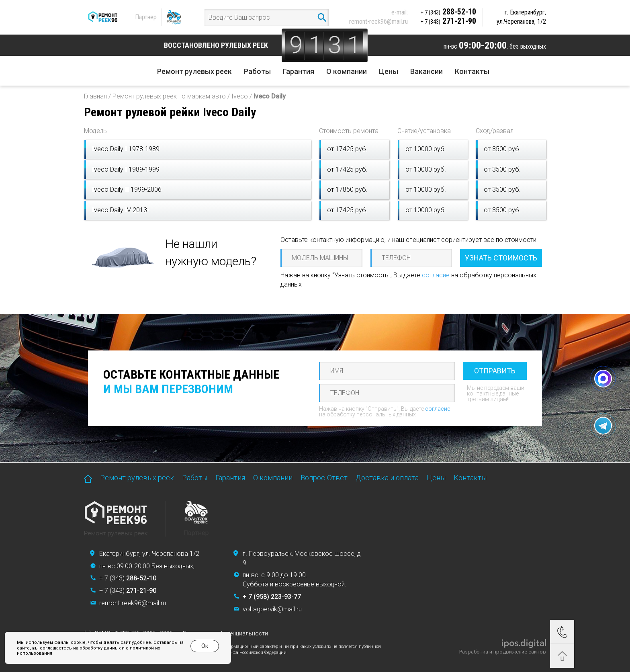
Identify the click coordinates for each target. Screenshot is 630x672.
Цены (389, 71)
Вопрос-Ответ (324, 478)
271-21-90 (448, 21)
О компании (347, 71)
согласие (436, 275)
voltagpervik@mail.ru (272, 609)
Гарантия (299, 71)
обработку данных (100, 648)
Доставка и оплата (387, 478)
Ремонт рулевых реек (194, 71)
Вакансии (426, 71)
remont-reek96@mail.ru (378, 22)
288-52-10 (448, 12)
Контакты (472, 71)
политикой (142, 648)
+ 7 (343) (128, 578)
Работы (257, 71)
